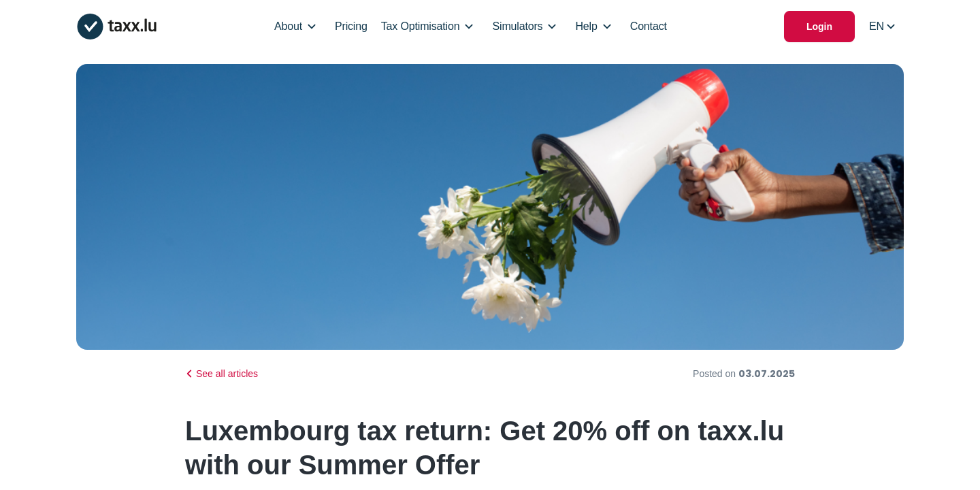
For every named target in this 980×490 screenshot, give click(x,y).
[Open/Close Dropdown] (312, 27)
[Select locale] (882, 27)
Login (819, 27)
